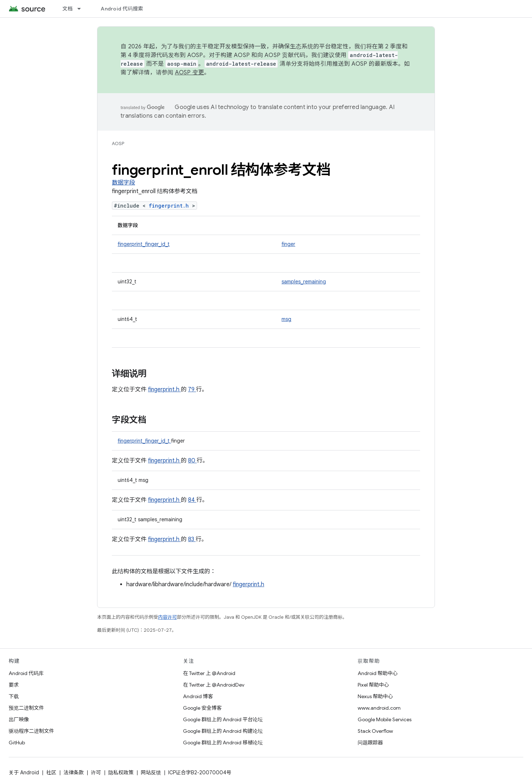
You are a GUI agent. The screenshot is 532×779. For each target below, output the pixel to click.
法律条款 (74, 773)
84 (192, 500)
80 (192, 461)
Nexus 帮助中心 (375, 696)
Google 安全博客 (202, 708)
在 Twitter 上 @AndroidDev (214, 685)
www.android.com (379, 708)
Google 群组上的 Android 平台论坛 (223, 719)
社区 (51, 773)
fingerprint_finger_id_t (144, 244)
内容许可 (167, 617)
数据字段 (123, 183)
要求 (14, 685)
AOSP (118, 143)
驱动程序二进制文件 (31, 731)
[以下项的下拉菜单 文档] (82, 9)
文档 (68, 9)
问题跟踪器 (370, 743)
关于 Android (24, 773)
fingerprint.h (170, 206)
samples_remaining (304, 282)
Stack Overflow (375, 731)
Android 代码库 (26, 673)
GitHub (17, 743)
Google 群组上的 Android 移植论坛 (223, 743)
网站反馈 (151, 773)
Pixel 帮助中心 (373, 685)
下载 (14, 696)
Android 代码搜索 (122, 9)
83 (192, 539)
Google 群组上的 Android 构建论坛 (223, 731)
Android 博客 (198, 696)
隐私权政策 (121, 773)
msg (286, 319)
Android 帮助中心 (378, 673)
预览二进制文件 (26, 708)
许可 (96, 773)
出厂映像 (19, 719)
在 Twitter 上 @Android (209, 673)
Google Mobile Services (385, 719)
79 (192, 390)
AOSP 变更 (190, 73)
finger (288, 244)
